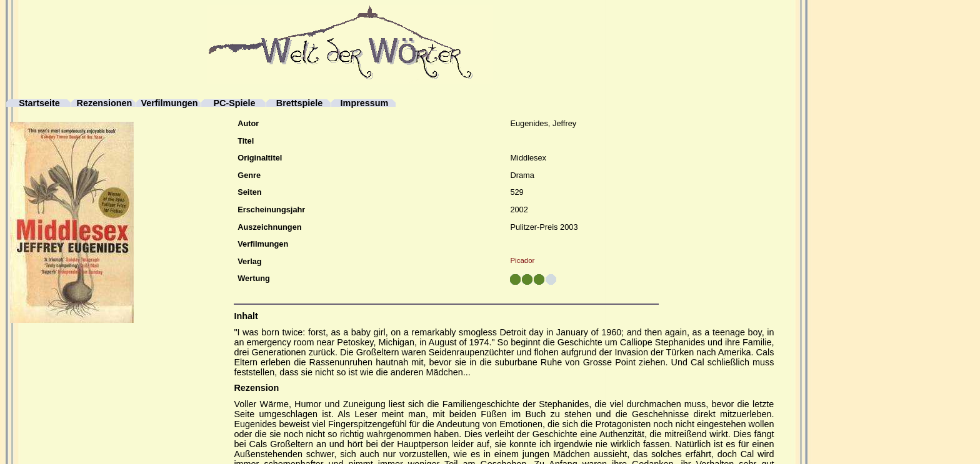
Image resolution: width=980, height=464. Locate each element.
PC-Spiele (234, 103)
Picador (522, 260)
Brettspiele (299, 103)
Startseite (39, 103)
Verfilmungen (169, 103)
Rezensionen (105, 103)
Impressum (365, 103)
